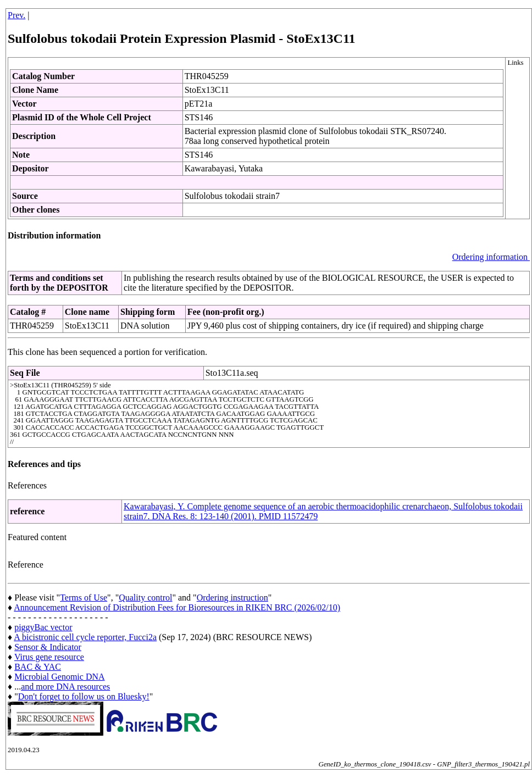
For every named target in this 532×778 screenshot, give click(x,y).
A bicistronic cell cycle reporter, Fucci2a (85, 637)
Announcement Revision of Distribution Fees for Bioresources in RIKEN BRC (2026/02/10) (177, 607)
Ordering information (491, 257)
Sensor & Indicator (48, 647)
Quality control (145, 598)
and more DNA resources (65, 687)
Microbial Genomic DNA (59, 677)
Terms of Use (84, 598)
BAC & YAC (38, 667)
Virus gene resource (49, 657)
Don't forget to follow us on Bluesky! (84, 696)
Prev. (16, 15)
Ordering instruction (232, 598)
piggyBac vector (43, 627)
